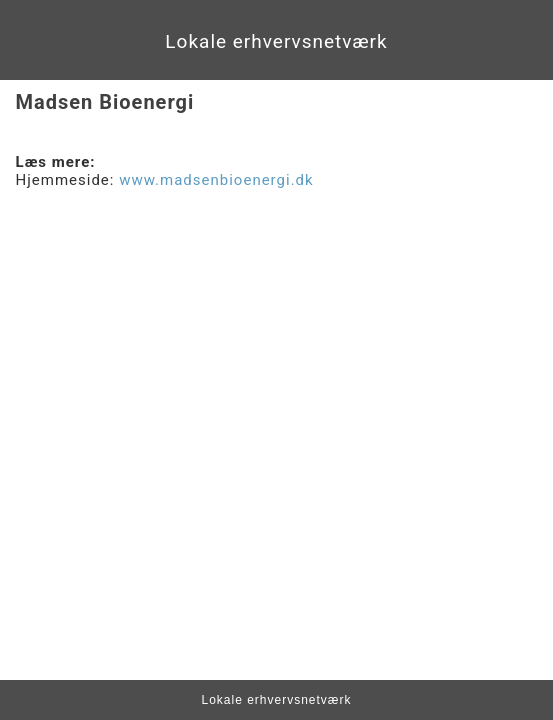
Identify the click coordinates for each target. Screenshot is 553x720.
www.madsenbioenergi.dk (216, 180)
